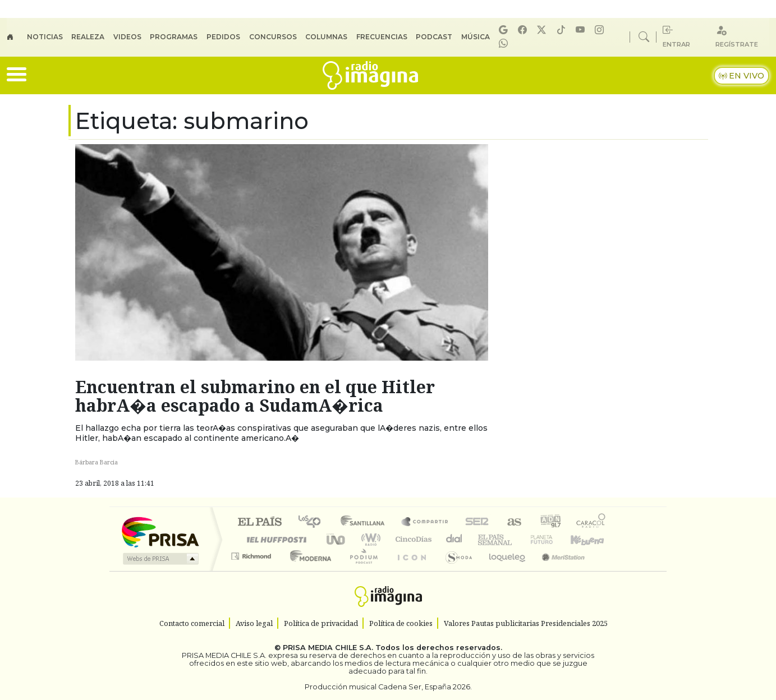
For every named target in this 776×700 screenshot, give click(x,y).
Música (476, 37)
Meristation (557, 570)
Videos (127, 37)
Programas (174, 37)
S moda (455, 570)
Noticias (45, 37)
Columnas (326, 37)
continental (454, 539)
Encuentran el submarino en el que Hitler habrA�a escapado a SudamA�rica (255, 396)
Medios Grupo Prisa (160, 559)
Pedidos (223, 37)
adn (550, 522)
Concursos (273, 37)
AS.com (513, 522)
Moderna (308, 570)
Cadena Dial (552, 539)
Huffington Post (274, 539)
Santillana (366, 522)
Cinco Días (412, 539)
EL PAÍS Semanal (485, 539)
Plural (361, 570)
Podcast (434, 37)
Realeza (88, 37)
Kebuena (593, 539)
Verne (518, 539)
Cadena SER (477, 522)
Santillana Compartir (425, 522)
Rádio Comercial (607, 570)
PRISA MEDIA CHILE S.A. (328, 648)
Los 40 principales (313, 522)
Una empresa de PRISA (160, 531)
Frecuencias (382, 37)
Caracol (591, 522)
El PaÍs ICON (410, 570)
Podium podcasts (252, 553)
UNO (337, 539)
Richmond (252, 570)
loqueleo (503, 570)
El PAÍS (260, 522)
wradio (369, 539)
